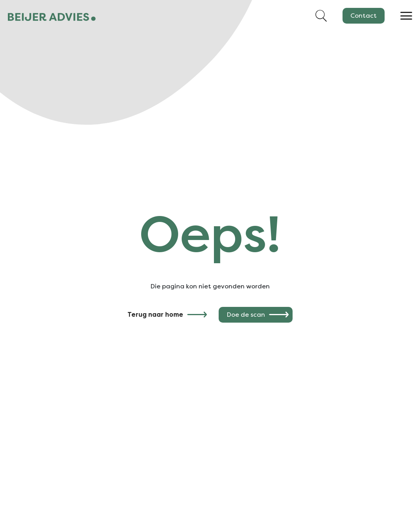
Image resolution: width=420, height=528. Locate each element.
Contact (364, 16)
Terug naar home (155, 315)
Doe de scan (246, 315)
